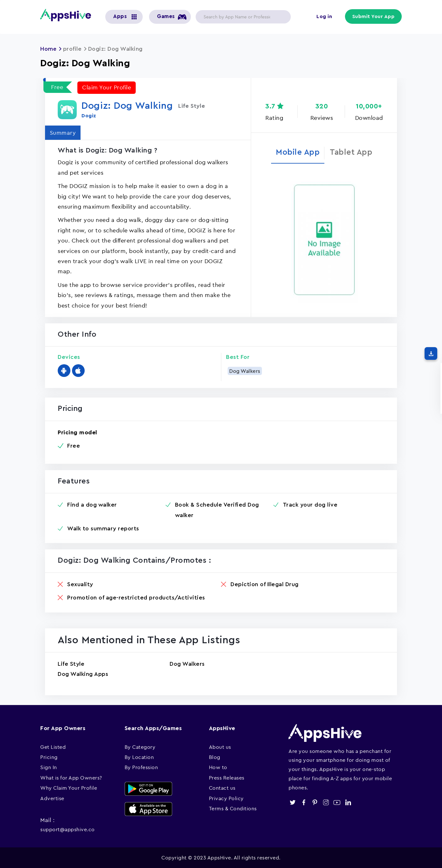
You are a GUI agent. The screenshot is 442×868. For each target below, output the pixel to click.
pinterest (315, 802)
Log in (324, 16)
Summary (63, 132)
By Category (140, 747)
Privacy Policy (226, 798)
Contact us (222, 787)
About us (220, 747)
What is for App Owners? (71, 777)
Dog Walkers (245, 371)
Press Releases (227, 777)
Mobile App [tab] (298, 152)
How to (218, 767)
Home (49, 49)
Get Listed (53, 747)
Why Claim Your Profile (69, 787)
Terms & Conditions (233, 808)
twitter (292, 802)
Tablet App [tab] (351, 152)
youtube (337, 802)
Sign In (49, 767)
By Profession (141, 767)
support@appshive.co (68, 829)
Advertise (52, 798)
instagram (326, 802)
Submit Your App (374, 16)
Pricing (49, 757)
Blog (215, 757)
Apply (281, 17)
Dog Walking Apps (83, 674)
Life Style (71, 664)
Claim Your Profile (107, 87)
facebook (304, 802)
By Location (139, 757)
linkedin (348, 802)
